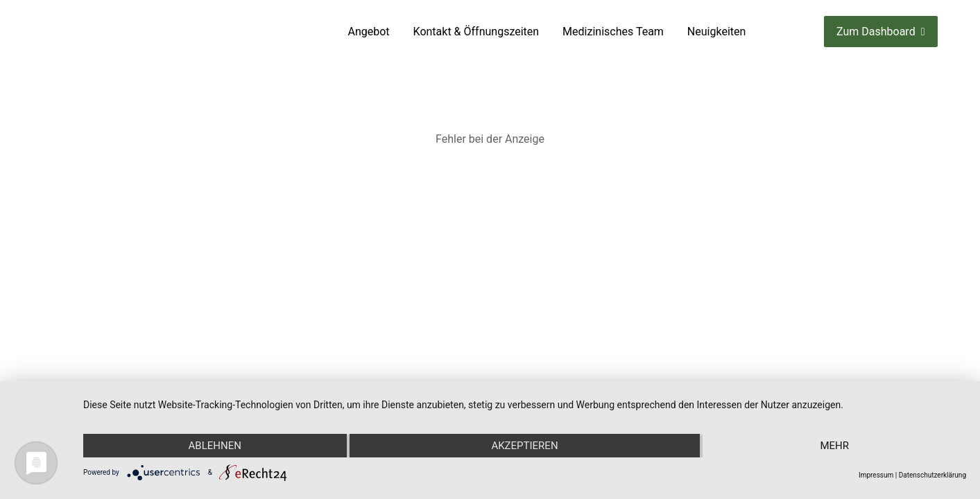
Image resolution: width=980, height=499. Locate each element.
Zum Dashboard (880, 32)
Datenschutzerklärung (932, 475)
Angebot (369, 32)
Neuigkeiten (716, 32)
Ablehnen (215, 446)
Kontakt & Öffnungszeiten (476, 32)
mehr (834, 446)
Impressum (876, 475)
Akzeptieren (524, 446)
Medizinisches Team (613, 32)
